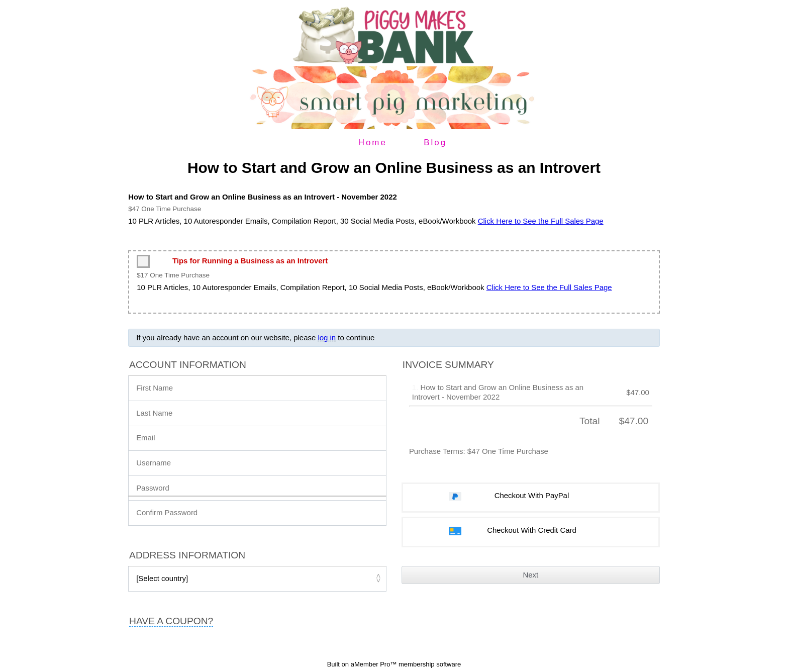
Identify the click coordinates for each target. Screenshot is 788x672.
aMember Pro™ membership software (406, 664)
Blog (435, 142)
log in (327, 338)
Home (373, 142)
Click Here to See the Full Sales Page (541, 221)
